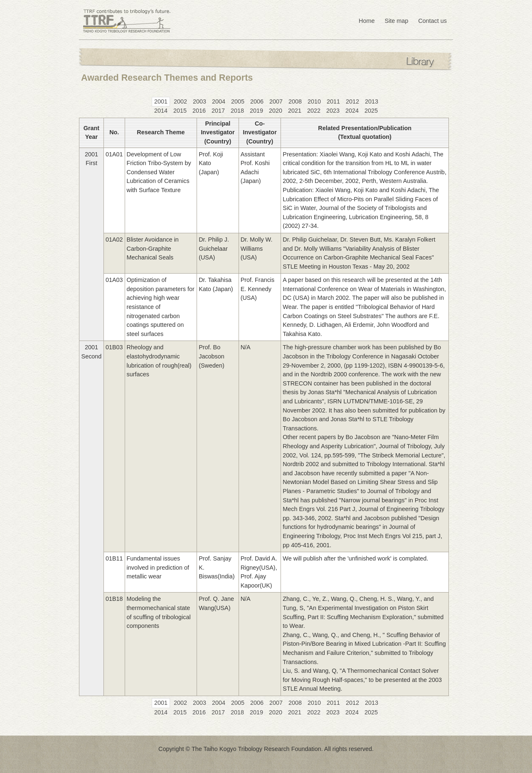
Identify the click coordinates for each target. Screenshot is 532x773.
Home (367, 21)
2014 (161, 111)
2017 (218, 111)
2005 (238, 101)
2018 (237, 111)
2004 (219, 101)
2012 (352, 101)
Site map (396, 21)
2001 (161, 101)
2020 (276, 111)
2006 (257, 101)
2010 (314, 101)
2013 (372, 101)
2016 (199, 111)
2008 (295, 101)
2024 (352, 111)
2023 (333, 111)
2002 (180, 101)
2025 (371, 111)
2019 (256, 111)
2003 (199, 101)
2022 (314, 111)
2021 (295, 111)
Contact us (432, 21)
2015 (180, 111)
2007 (276, 101)
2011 (333, 101)
